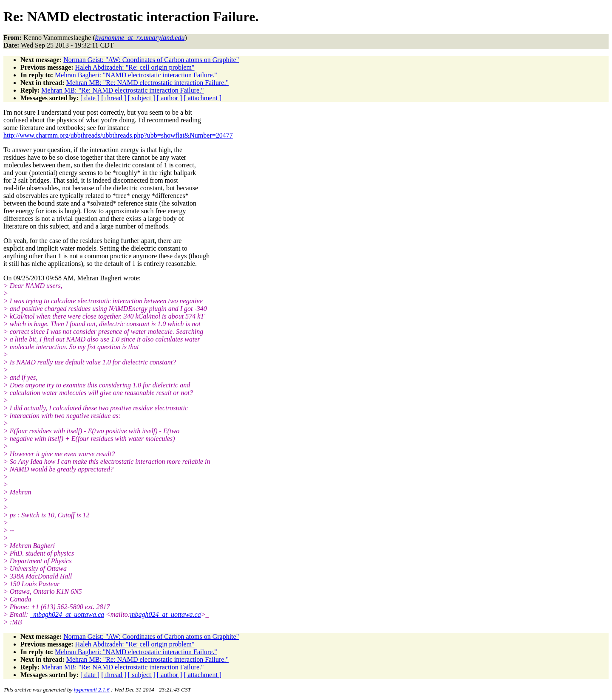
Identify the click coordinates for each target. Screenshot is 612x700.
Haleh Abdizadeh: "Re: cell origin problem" (135, 67)
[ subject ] (142, 98)
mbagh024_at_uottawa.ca (166, 614)
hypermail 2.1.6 (92, 690)
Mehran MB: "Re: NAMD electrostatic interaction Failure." (147, 83)
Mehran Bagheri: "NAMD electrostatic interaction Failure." (136, 75)
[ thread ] (114, 98)
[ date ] (90, 98)
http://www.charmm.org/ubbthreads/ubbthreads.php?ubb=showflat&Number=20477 (118, 135)
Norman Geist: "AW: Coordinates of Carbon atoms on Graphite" (151, 60)
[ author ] (170, 98)
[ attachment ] (203, 98)
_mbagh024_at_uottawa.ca (67, 614)
